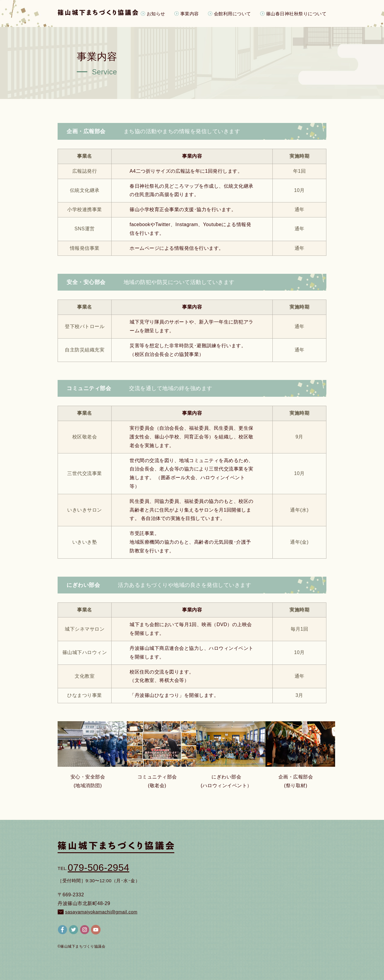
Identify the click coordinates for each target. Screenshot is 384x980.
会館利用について (232, 13)
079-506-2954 (93, 868)
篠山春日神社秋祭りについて (296, 13)
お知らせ (156, 13)
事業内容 (190, 13)
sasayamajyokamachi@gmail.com (97, 912)
